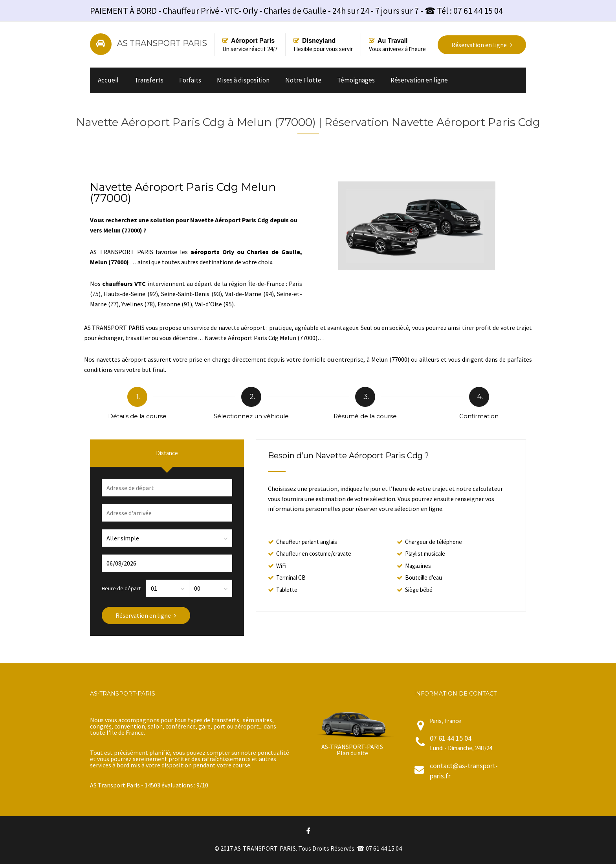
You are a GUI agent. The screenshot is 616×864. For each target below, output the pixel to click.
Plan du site (352, 753)
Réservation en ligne (419, 80)
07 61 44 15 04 (451, 738)
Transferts (149, 80)
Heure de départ (121, 588)
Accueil (108, 80)
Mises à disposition (243, 80)
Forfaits (190, 80)
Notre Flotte (303, 80)
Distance (167, 453)
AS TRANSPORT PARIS (162, 43)
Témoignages (356, 80)
